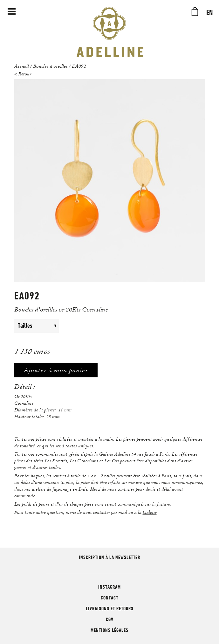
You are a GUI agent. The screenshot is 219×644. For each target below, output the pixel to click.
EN (209, 13)
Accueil (22, 66)
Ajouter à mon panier (56, 370)
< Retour (23, 74)
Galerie (150, 512)
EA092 (79, 66)
